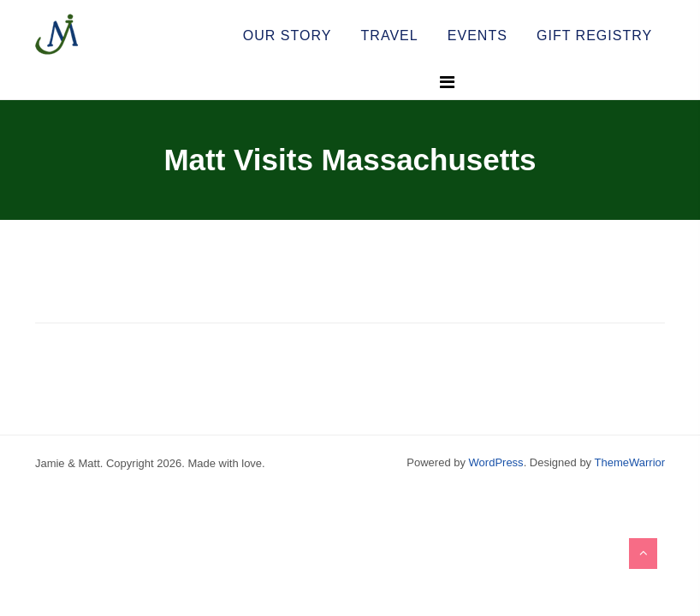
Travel (390, 36)
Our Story (288, 36)
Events (478, 36)
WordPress (496, 462)
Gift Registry (594, 36)
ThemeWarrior (630, 462)
